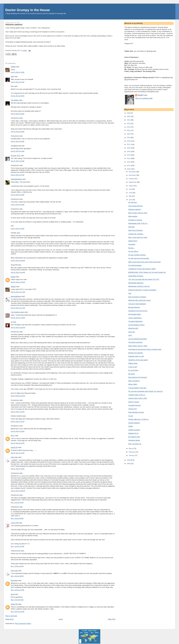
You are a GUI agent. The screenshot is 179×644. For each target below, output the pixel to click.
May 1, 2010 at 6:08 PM (17, 576)
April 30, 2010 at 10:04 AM (18, 261)
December (133, 172)
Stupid (131, 426)
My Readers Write (135, 314)
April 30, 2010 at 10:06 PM (18, 491)
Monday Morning (134, 307)
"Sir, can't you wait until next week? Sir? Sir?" (144, 279)
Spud (13, 594)
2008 (129, 464)
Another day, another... (136, 234)
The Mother (15, 100)
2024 (129, 120)
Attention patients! (14, 25)
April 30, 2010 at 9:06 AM (17, 141)
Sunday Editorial (134, 423)
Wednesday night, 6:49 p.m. (138, 223)
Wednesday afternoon (136, 283)
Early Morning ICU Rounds (138, 377)
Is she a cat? (133, 367)
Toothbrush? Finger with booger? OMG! (142, 269)
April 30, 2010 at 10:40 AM (18, 272)
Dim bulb (131, 227)
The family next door (135, 342)
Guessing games (134, 440)
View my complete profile (144, 98)
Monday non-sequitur (136, 353)
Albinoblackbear (16, 179)
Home (61, 619)
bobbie (13, 277)
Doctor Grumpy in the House (28, 10)
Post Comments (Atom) (23, 623)
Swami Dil (14, 447)
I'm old (131, 416)
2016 (129, 148)
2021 (129, 130)
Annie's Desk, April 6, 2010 (138, 398)
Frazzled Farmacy (135, 405)
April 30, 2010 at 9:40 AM (17, 195)
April (130, 200)
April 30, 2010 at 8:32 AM (17, 114)
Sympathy (132, 244)
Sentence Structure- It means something (142, 290)
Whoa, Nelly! (133, 384)
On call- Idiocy (133, 251)
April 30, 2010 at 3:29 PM (18, 431)
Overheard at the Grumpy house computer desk (145, 349)
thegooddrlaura (16, 296)
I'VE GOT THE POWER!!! (137, 304)
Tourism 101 (133, 409)
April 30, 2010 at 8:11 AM (17, 82)
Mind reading (133, 216)
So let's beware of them (136, 325)
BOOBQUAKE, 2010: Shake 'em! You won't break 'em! (147, 272)
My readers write (134, 437)
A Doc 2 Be (15, 523)
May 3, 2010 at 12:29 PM (17, 612)
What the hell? (133, 328)
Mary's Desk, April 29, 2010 (138, 213)
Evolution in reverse (135, 220)
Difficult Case (133, 363)
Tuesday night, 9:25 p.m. (137, 395)
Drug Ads (131, 332)
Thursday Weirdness (135, 321)
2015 (129, 151)
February (132, 452)
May (130, 196)
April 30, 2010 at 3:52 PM (18, 443)
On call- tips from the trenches (139, 258)
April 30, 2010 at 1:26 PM (18, 412)
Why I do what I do (135, 444)
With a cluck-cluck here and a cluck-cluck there (144, 262)
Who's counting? (134, 381)
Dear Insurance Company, (137, 297)
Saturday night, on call (136, 356)
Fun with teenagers (135, 265)
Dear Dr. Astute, (134, 402)
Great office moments (136, 276)
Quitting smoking (134, 430)
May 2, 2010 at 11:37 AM (17, 590)
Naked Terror (133, 241)
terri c (13, 436)
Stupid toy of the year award (138, 360)
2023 (129, 124)
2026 (129, 113)
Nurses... (131, 248)
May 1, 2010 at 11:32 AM (17, 546)
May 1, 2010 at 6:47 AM (17, 503)
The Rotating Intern (17, 312)
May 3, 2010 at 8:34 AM (17, 600)
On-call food (133, 202)
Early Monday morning (136, 412)
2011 (129, 165)
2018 (129, 141)
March (131, 448)
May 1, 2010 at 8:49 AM (17, 518)
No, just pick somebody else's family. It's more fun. (146, 391)
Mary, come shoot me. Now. (138, 237)
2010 (129, 169)
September (133, 182)
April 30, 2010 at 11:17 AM (18, 292)
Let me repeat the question (138, 339)
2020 (129, 134)
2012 (129, 162)
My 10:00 (131, 374)
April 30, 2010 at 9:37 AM (17, 175)
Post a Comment (11, 616)
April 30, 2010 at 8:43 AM (17, 132)
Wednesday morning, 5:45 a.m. (139, 286)
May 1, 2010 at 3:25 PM (17, 566)
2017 (129, 144)
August (131, 186)
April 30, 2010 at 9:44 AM (17, 205)
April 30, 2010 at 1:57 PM (18, 422)
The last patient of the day (137, 388)
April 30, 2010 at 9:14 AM (17, 161)
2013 (129, 158)
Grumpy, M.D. (16, 156)
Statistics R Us (133, 433)
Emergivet (14, 580)
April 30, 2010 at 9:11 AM (17, 151)
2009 (129, 460)
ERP (12, 76)
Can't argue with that (135, 206)
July (130, 189)
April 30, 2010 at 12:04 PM (18, 328)
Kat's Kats (14, 457)
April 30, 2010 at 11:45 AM (18, 318)
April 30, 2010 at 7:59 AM (17, 72)
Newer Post (9, 619)
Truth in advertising (135, 318)
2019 (129, 137)
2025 (129, 116)
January (132, 455)
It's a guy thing (133, 370)
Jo (12, 322)
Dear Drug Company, (136, 230)
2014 (129, 155)
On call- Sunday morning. (137, 255)
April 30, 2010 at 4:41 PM (18, 453)
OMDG (13, 67)
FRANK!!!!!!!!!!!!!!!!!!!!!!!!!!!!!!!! (138, 311)
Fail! (130, 293)
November (133, 175)
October (132, 179)
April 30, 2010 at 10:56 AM (18, 282)
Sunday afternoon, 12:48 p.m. (139, 419)
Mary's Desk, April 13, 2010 (138, 346)
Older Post (111, 619)
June (131, 193)
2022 (129, 127)
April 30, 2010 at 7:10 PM (18, 469)
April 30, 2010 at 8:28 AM (17, 96)
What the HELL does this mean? (140, 300)
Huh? (130, 335)
